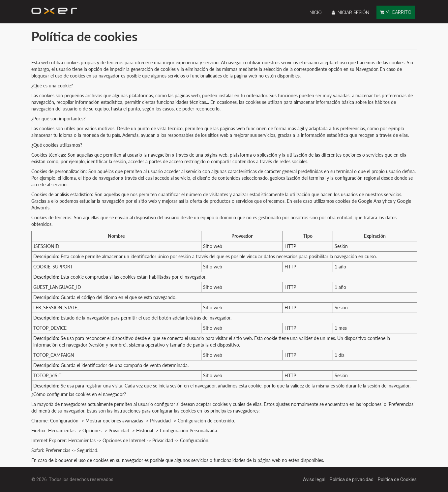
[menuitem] (315, 12)
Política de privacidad (352, 479)
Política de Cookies (397, 479)
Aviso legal (315, 479)
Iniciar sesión (350, 13)
